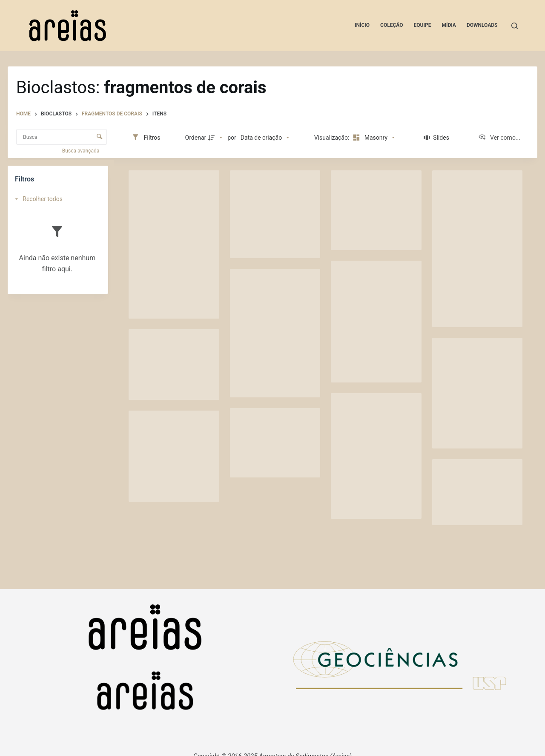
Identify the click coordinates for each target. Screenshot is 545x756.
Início (362, 25)
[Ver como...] (499, 138)
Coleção (392, 25)
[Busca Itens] (62, 137)
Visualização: (333, 138)
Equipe (423, 25)
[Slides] (437, 138)
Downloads (482, 25)
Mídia (449, 25)
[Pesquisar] (515, 26)
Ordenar (196, 138)
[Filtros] (146, 138)
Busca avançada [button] (81, 151)
